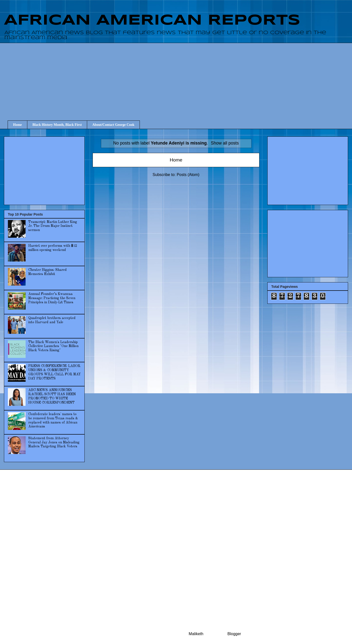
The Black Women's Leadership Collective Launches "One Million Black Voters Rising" (53, 346)
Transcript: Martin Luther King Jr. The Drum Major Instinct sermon (53, 226)
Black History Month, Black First (57, 125)
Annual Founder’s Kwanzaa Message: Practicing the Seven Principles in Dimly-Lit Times (52, 298)
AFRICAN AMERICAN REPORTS (152, 20)
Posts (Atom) (188, 175)
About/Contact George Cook (113, 125)
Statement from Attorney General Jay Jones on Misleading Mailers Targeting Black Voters (54, 442)
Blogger (234, 634)
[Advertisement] (180, 77)
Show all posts (225, 143)
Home (17, 125)
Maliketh (196, 634)
